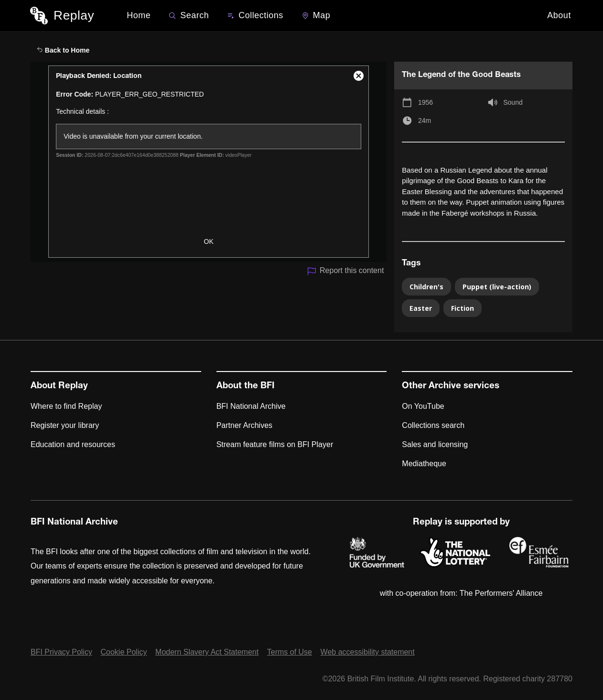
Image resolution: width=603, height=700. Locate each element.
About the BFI (246, 386)
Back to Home (63, 50)
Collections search (433, 425)
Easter (421, 308)
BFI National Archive (251, 406)
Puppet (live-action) (497, 287)
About (559, 15)
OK (209, 241)
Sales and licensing (435, 444)
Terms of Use (290, 652)
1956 (425, 102)
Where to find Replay (66, 406)
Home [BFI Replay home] (139, 15)
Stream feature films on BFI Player (275, 444)
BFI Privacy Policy (61, 652)
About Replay (59, 386)
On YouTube (423, 406)
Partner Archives (244, 425)
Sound (513, 102)
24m (425, 120)
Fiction (463, 308)
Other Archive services (451, 386)
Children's (426, 287)
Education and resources (73, 444)
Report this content (345, 271)
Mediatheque (424, 464)
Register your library (65, 425)
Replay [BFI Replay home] (74, 15)
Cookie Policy (124, 652)
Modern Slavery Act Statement (207, 652)
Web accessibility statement (368, 652)
